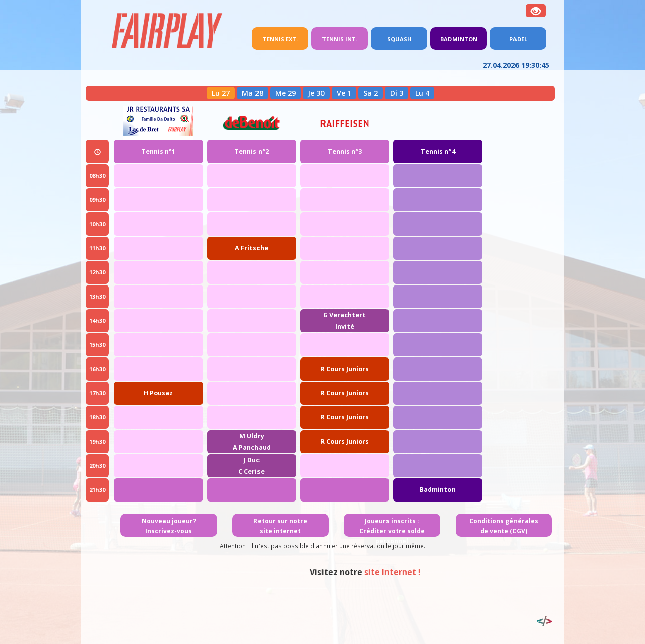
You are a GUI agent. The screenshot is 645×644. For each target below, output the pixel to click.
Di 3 (397, 93)
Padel (518, 39)
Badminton (459, 39)
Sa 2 (371, 93)
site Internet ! (457, 572)
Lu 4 (422, 93)
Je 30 (316, 93)
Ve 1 (344, 93)
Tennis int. (340, 39)
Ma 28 (252, 93)
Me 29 (285, 93)
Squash (399, 39)
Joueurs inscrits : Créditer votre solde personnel (392, 531)
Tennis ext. (285, 38)
